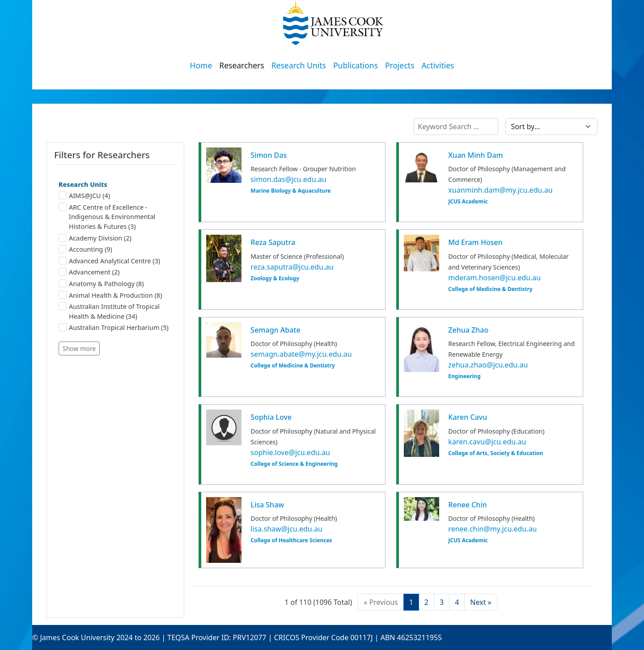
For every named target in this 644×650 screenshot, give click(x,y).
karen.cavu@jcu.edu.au (487, 442)
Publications (356, 65)
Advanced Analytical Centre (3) (109, 261)
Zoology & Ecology (275, 279)
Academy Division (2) (95, 238)
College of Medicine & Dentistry (490, 289)
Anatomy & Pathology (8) (101, 284)
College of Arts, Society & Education (496, 453)
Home (201, 65)
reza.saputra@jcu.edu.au (292, 267)
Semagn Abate (275, 330)
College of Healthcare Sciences (291, 540)
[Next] (481, 602)
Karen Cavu (468, 417)
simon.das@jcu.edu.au (288, 179)
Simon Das (269, 155)
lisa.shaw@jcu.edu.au (286, 529)
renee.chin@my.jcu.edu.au (492, 529)
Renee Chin (467, 505)
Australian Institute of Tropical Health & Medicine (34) (109, 311)
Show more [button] (79, 348)
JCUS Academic (468, 202)
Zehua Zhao (468, 330)
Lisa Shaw (267, 505)
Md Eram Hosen (475, 242)
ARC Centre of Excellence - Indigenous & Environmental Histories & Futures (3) (107, 217)
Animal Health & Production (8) (110, 295)
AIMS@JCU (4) (84, 196)
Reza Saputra (273, 242)
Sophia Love (271, 417)
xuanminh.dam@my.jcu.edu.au (500, 190)
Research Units (299, 65)
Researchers (241, 65)
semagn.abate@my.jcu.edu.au (301, 354)
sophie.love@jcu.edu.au (290, 452)
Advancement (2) (89, 272)
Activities (438, 65)
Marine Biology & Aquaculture (290, 191)
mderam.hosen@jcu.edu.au (494, 278)
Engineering (464, 376)
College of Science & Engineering (294, 464)
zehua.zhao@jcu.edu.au (488, 365)
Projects (400, 65)
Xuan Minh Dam (475, 155)
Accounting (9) (85, 249)
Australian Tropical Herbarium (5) (114, 327)
